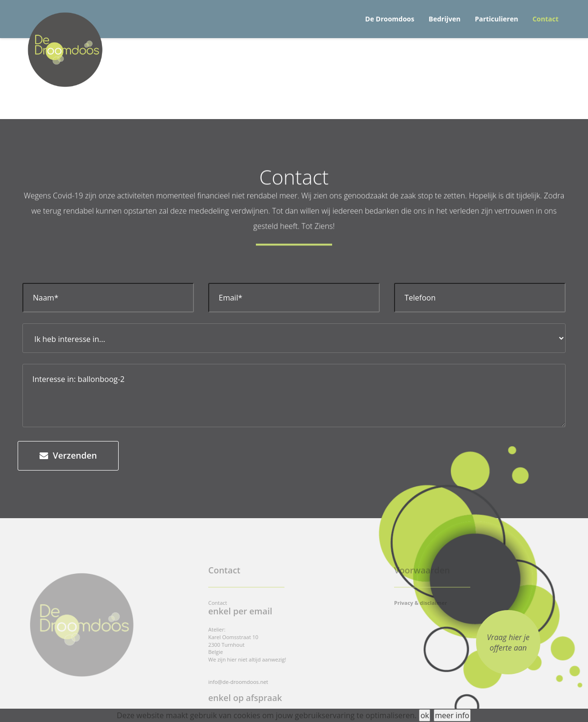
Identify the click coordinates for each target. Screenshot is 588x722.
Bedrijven (445, 19)
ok (425, 715)
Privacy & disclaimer (421, 603)
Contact (545, 19)
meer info (452, 715)
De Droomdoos (390, 19)
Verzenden (68, 455)
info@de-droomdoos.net (238, 682)
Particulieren (496, 19)
